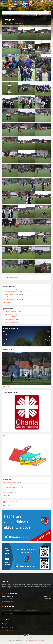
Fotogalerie (11, 23)
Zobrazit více (6, 302)
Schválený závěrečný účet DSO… (12, 300)
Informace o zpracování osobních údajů (29, 640)
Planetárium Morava (8, 493)
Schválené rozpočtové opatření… (12, 297)
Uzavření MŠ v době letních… (10, 482)
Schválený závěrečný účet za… (12, 294)
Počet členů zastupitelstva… (11, 292)
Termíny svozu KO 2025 (10, 322)
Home (5, 23)
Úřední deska (25, 638)
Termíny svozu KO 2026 (10, 317)
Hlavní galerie (14, 277)
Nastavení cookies (41, 640)
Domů (20, 638)
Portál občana (33, 638)
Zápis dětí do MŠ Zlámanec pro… (11, 487)
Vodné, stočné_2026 (9, 314)
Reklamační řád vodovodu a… (11, 311)
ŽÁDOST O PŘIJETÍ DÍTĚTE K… (10, 490)
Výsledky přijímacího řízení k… (10, 485)
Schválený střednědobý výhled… (12, 289)
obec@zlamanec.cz (9, 631)
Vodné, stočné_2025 (9, 319)
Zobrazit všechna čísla (7, 601)
